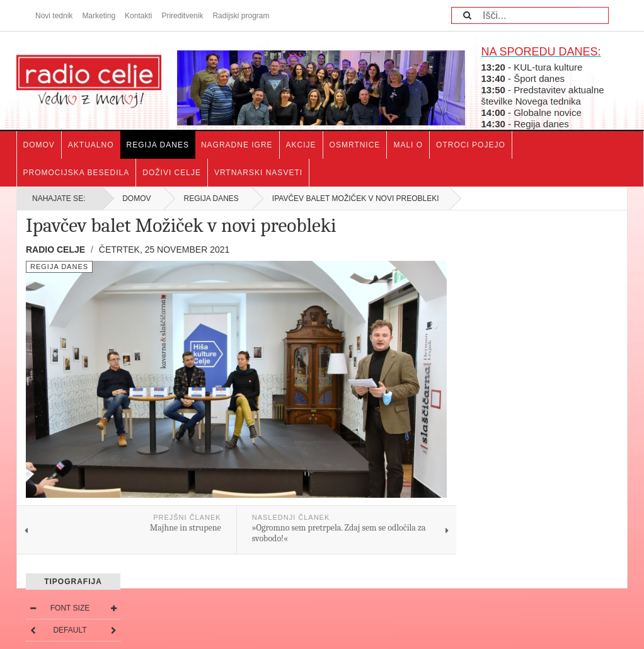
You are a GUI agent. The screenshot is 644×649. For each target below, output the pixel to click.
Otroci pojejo (471, 145)
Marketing (99, 16)
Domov (39, 145)
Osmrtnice (355, 145)
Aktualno (91, 145)
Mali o (408, 145)
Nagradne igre (237, 145)
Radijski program (241, 16)
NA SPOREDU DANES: (541, 52)
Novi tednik (54, 16)
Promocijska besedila (77, 173)
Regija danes (158, 145)
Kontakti (138, 16)
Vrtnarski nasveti (258, 173)
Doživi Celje (172, 173)
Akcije (301, 145)
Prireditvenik (182, 16)
